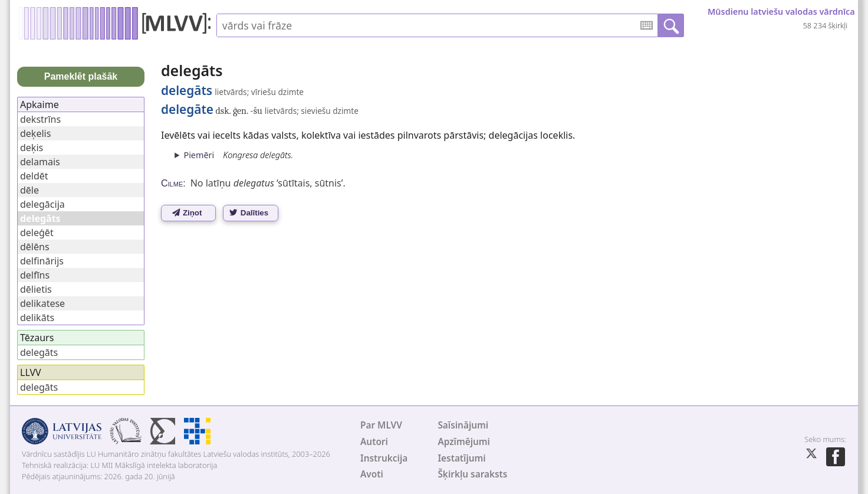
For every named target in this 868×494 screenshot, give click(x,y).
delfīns (35, 275)
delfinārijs (42, 261)
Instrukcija (384, 458)
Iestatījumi (461, 458)
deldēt (34, 176)
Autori (374, 442)
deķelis (35, 133)
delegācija (42, 204)
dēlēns (35, 247)
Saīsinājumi (463, 425)
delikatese (42, 303)
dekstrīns (40, 119)
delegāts (39, 352)
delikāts (37, 318)
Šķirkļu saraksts (472, 474)
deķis (32, 148)
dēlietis (36, 289)
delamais (40, 162)
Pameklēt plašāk (81, 76)
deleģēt (37, 233)
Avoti (372, 474)
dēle (29, 190)
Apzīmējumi (464, 442)
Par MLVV (381, 425)
